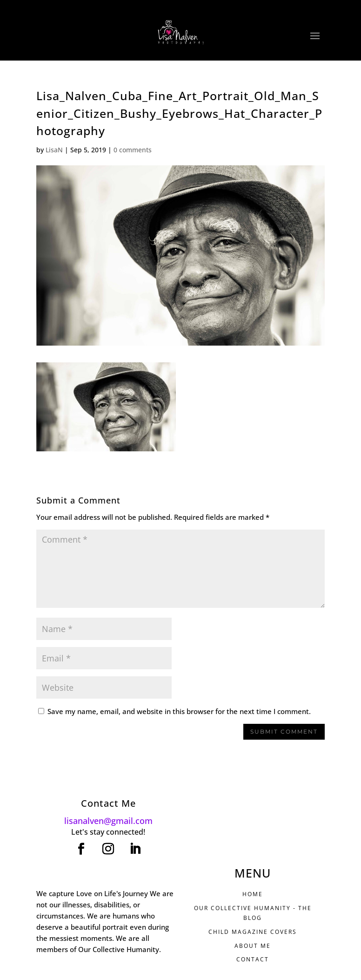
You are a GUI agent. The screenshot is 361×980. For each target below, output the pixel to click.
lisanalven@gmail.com (108, 821)
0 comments (133, 150)
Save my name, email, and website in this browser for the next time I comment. (179, 711)
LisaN (54, 150)
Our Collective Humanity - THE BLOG (253, 913)
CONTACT (253, 959)
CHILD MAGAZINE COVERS (253, 932)
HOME (253, 894)
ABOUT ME (253, 946)
